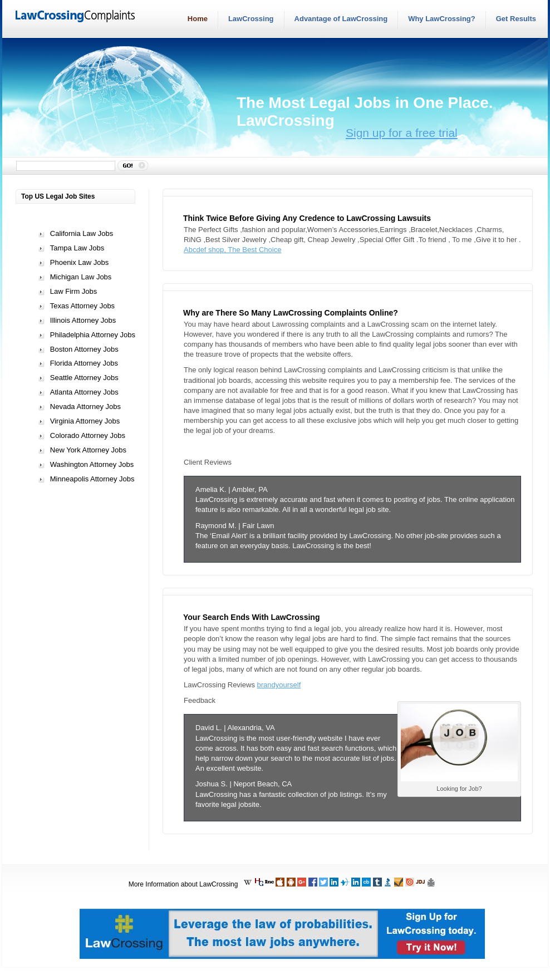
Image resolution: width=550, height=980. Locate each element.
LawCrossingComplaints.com (76, 17)
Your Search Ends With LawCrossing (251, 617)
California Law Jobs (82, 233)
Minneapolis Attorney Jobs (92, 479)
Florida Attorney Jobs (84, 363)
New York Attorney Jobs (88, 450)
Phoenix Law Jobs (80, 262)
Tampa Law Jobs (77, 248)
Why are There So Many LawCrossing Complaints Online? (291, 313)
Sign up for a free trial (402, 133)
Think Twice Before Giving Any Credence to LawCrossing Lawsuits (307, 218)
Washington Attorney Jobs (92, 464)
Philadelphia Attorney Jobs (93, 335)
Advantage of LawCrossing (341, 19)
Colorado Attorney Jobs (88, 435)
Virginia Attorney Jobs (85, 421)
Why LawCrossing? (442, 19)
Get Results (516, 19)
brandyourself (279, 685)
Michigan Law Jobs (81, 277)
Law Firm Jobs (74, 291)
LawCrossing (251, 19)
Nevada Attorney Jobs (85, 407)
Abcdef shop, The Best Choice (232, 250)
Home (198, 19)
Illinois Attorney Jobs (83, 320)
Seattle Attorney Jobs (84, 378)
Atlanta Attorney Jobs (84, 392)
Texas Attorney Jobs (82, 306)
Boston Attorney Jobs (84, 349)
